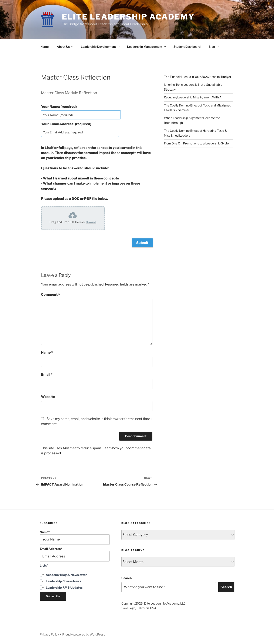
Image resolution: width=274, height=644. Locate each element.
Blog (214, 47)
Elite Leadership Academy (128, 17)
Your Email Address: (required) (66, 124)
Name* (75, 537)
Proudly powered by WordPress (84, 634)
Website (48, 397)
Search (126, 578)
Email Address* (75, 554)
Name (47, 352)
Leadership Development (100, 47)
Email (47, 374)
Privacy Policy (49, 634)
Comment (50, 295)
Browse (91, 222)
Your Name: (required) (59, 107)
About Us (65, 47)
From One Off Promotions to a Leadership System (198, 143)
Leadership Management (147, 47)
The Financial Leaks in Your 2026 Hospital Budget (197, 77)
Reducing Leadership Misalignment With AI (193, 97)
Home (45, 47)
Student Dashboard (187, 47)
